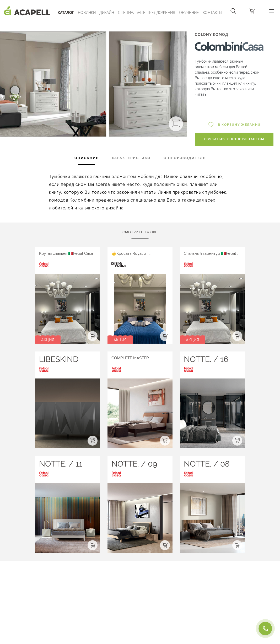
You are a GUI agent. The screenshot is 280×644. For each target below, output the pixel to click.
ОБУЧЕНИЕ (189, 13)
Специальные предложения (147, 13)
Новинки (87, 13)
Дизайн (107, 13)
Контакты (212, 13)
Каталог (66, 13)
